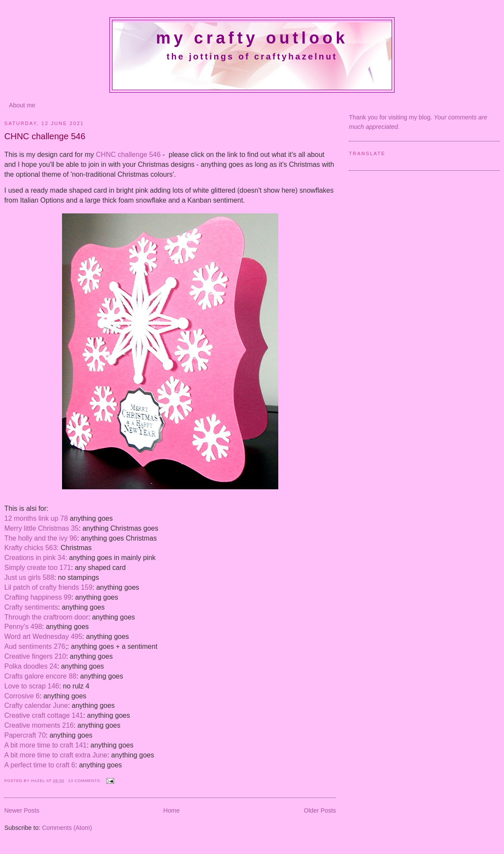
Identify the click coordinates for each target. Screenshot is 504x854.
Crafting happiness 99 (38, 597)
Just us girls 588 (29, 577)
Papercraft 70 (25, 735)
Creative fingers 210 (35, 656)
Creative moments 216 (39, 725)
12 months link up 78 (37, 518)
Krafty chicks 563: (31, 548)
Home (171, 810)
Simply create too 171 (38, 568)
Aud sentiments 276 (35, 646)
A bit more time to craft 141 (45, 745)
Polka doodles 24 (31, 666)
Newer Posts (22, 810)
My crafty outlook (252, 38)
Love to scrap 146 (32, 686)
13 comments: (85, 781)
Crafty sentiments (31, 607)
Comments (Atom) (67, 828)
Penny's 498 (23, 627)
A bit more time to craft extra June (56, 755)
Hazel (39, 781)
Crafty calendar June (36, 705)
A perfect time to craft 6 (40, 765)
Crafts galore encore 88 (40, 676)
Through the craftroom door (46, 617)
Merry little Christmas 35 (41, 528)
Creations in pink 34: (36, 558)
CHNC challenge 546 (45, 136)
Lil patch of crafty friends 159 (48, 587)
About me (22, 105)
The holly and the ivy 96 (41, 538)
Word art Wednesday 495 (43, 637)
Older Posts (320, 810)
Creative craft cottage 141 (44, 715)
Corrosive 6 (22, 696)
